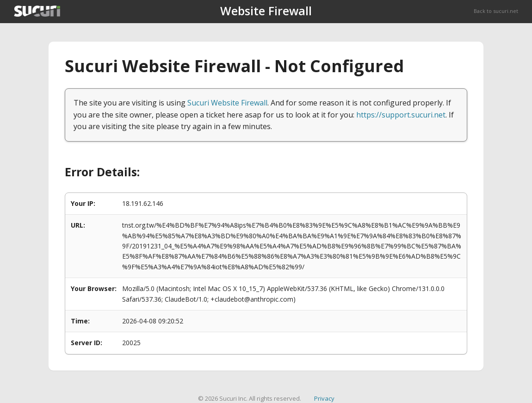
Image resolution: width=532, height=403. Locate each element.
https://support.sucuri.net (401, 115)
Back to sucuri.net (496, 11)
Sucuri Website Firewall (227, 103)
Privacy (324, 398)
